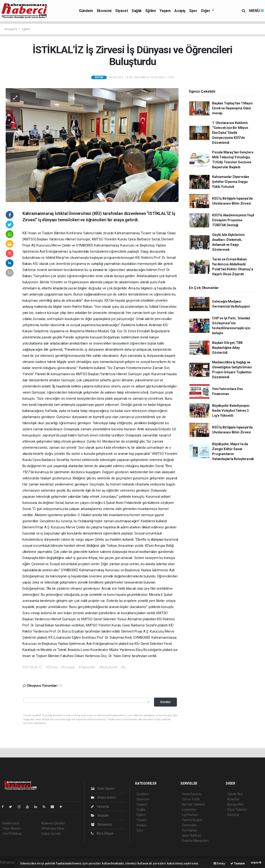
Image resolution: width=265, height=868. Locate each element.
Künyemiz (102, 824)
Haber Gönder (51, 834)
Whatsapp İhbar (53, 828)
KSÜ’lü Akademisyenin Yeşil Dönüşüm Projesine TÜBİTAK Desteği (233, 220)
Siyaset (122, 11)
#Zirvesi (51, 667)
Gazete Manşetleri (195, 841)
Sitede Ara (235, 794)
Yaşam (165, 11)
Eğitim (151, 11)
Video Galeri (103, 798)
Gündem (86, 11)
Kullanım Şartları (53, 823)
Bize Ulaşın (102, 833)
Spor (193, 11)
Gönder (165, 702)
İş (54, 386)
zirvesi (98, 270)
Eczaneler (189, 810)
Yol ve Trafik (191, 799)
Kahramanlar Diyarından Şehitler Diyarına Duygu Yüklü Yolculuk (231, 182)
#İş (123, 667)
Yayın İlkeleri (11, 828)
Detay (219, 863)
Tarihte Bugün (192, 820)
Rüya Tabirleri (237, 810)
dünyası (157, 539)
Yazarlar (100, 806)
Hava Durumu (192, 794)
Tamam (238, 863)
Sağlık (137, 11)
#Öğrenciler (87, 667)
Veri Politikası (12, 834)
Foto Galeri (103, 789)
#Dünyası (68, 667)
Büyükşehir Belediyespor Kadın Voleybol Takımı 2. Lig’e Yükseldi (231, 411)
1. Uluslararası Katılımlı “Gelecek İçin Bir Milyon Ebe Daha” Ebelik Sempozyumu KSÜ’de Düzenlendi (230, 133)
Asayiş (180, 11)
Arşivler (100, 815)
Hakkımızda (11, 823)
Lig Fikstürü (190, 815)
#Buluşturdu (108, 667)
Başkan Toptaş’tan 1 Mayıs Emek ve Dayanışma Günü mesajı (232, 108)
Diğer (206, 11)
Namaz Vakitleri (193, 804)
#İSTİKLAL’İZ (32, 667)
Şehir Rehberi (192, 835)
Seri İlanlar (190, 830)
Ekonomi (104, 11)
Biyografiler (236, 804)
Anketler (233, 799)
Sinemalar (189, 825)
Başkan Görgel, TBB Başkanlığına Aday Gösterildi (227, 348)
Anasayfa (11, 29)
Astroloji (233, 815)
